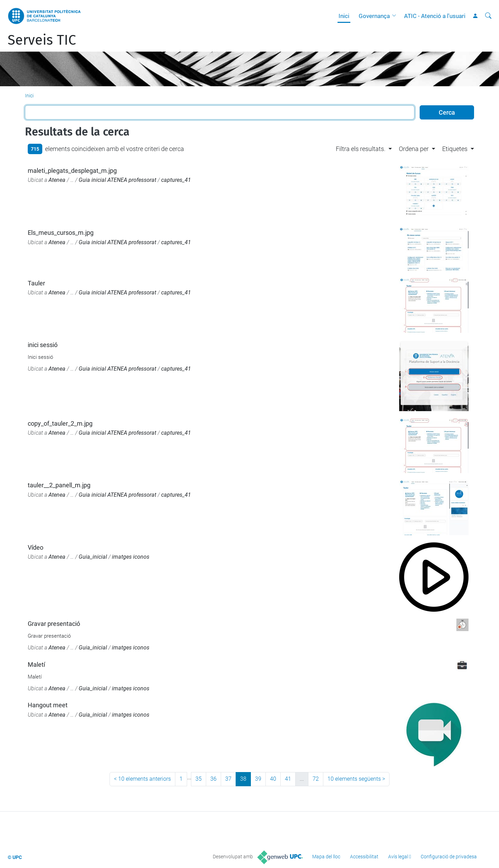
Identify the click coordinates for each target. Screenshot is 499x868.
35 (199, 779)
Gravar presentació (54, 624)
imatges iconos (131, 557)
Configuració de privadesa (449, 857)
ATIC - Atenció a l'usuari (435, 16)
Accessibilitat (364, 857)
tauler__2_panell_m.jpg (59, 485)
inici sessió (43, 345)
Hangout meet (48, 705)
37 (228, 779)
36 (213, 779)
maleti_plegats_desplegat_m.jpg (72, 171)
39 (258, 779)
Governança (374, 16)
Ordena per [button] (414, 149)
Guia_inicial (93, 557)
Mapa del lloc (326, 857)
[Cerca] (488, 16)
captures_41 (176, 180)
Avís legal (398, 857)
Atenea (57, 180)
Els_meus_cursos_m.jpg (61, 233)
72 (316, 779)
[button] (396, 16)
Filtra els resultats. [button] (361, 149)
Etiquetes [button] (455, 149)
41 (288, 779)
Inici (344, 16)
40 (273, 779)
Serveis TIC (42, 40)
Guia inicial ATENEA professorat (117, 180)
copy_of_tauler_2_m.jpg (60, 423)
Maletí (36, 665)
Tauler (36, 283)
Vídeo (36, 547)
